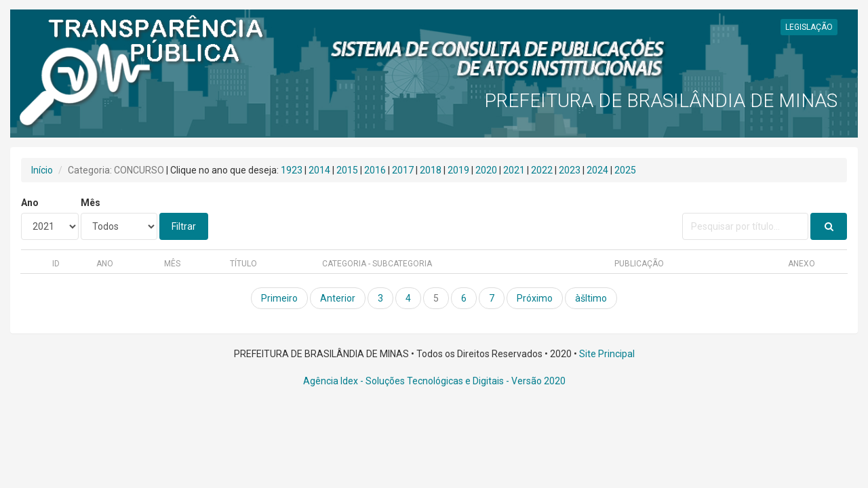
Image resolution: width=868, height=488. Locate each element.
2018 (431, 170)
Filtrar (184, 226)
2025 (625, 170)
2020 (486, 170)
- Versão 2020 (535, 381)
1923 (292, 170)
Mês (91, 203)
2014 (319, 170)
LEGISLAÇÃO (809, 27)
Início (42, 170)
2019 (458, 170)
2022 (542, 170)
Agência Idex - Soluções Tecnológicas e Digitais (403, 381)
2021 (514, 170)
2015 (347, 170)
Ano (30, 203)
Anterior (338, 298)
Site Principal (607, 354)
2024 (597, 170)
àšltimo (591, 298)
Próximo (535, 298)
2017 (403, 170)
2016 (375, 170)
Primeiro (279, 298)
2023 (570, 170)
